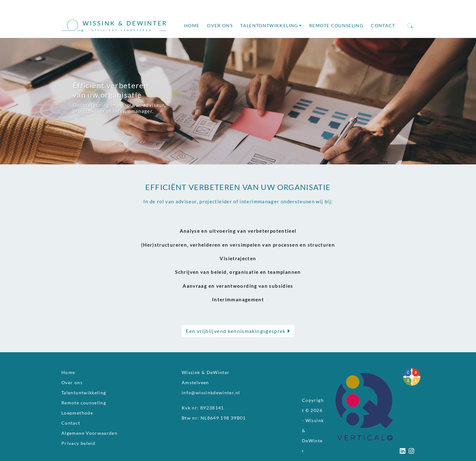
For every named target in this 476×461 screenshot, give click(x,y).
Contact (383, 26)
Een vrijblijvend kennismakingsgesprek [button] (238, 331)
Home (192, 26)
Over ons (220, 26)
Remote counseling (336, 26)
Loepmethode (77, 413)
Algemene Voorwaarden (89, 433)
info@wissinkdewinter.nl (211, 393)
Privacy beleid (78, 443)
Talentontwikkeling (269, 26)
